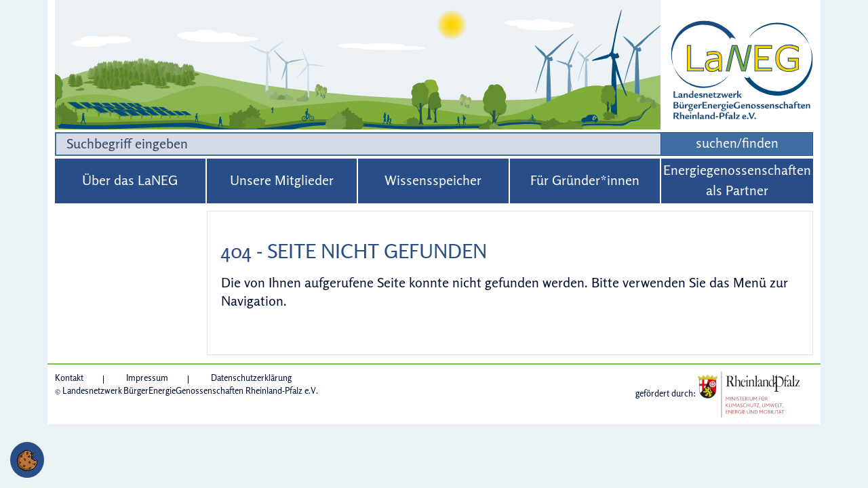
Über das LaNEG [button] (130, 180)
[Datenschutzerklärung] (251, 378)
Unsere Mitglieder (282, 180)
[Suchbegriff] (358, 144)
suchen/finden (737, 143)
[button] (27, 460)
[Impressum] (157, 378)
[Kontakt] (79, 378)
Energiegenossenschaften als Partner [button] (737, 180)
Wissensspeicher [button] (433, 180)
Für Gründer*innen (585, 180)
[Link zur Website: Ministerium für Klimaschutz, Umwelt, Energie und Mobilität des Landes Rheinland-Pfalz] (749, 393)
